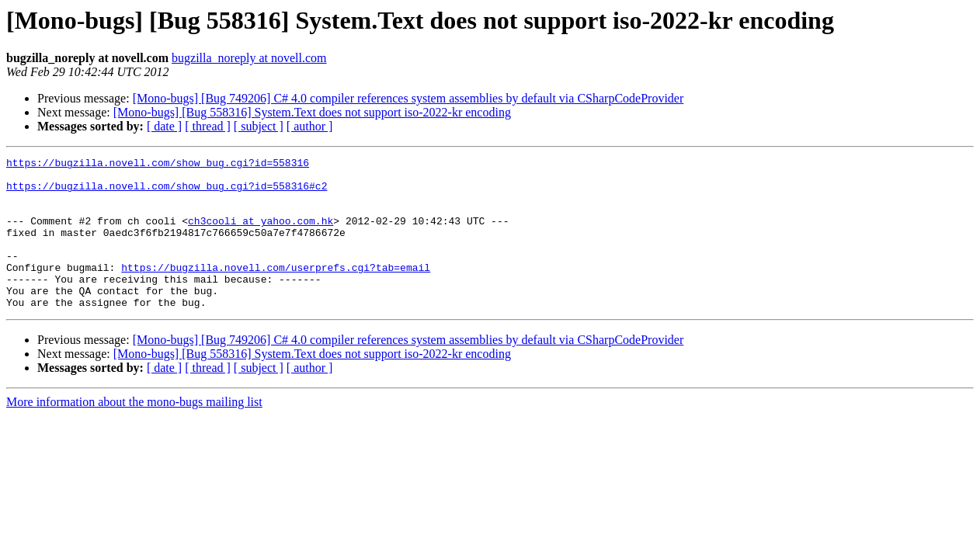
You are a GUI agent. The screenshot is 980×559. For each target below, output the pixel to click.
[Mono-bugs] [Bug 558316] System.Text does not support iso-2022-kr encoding (312, 112)
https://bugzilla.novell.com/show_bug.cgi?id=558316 (158, 165)
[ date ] (164, 126)
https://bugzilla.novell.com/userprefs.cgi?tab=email (276, 290)
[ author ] (310, 126)
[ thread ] (208, 126)
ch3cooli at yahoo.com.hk (261, 234)
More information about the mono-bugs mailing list (134, 432)
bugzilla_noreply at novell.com (249, 58)
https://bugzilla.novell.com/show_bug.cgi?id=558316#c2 (167, 193)
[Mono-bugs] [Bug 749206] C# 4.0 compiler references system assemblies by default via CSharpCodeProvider (408, 98)
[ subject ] (259, 126)
